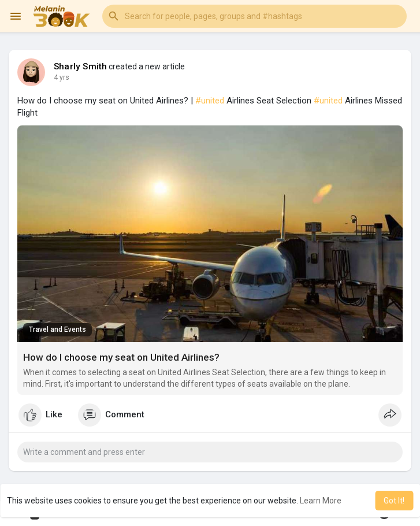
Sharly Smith (80, 66)
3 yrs (62, 77)
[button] (254, 16)
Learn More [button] (321, 501)
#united (210, 101)
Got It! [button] (394, 501)
